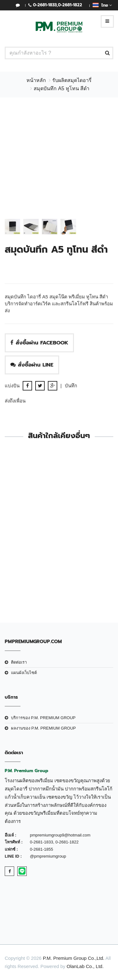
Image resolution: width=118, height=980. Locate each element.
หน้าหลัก (36, 80)
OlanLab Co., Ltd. (85, 966)
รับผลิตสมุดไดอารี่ (72, 80)
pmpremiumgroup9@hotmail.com (60, 835)
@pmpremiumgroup (48, 856)
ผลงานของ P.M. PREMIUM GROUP (43, 728)
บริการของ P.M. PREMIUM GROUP (43, 718)
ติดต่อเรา (19, 662)
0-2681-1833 (45, 5)
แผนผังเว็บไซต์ (24, 673)
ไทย (102, 5)
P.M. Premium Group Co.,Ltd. (74, 958)
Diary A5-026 (59, 566)
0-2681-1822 (70, 5)
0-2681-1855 (42, 849)
